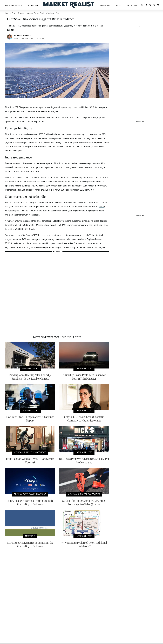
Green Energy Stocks (37, 13)
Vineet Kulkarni (24, 35)
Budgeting (33, 5)
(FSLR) (18, 107)
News (119, 5)
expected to (99, 142)
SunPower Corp (54, 13)
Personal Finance (14, 5)
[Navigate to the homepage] (69, 5)
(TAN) (102, 207)
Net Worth (132, 5)
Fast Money (105, 5)
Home (8, 13)
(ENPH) (8, 243)
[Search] (142, 5)
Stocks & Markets (19, 13)
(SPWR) (36, 235)
